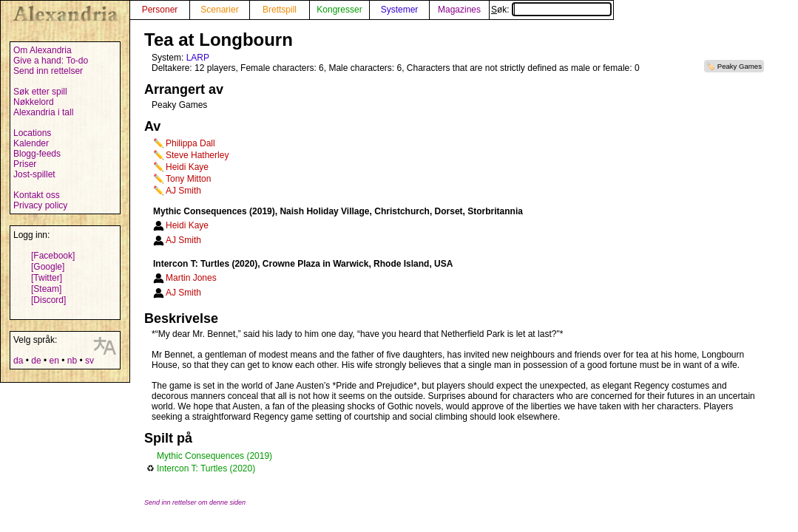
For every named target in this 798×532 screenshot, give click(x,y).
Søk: (551, 10)
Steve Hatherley (197, 155)
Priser (25, 164)
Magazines (459, 10)
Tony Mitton (188, 179)
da (18, 361)
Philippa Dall (190, 143)
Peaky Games (740, 66)
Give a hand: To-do (51, 61)
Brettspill (280, 10)
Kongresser (339, 10)
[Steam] (46, 289)
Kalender (31, 143)
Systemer (400, 10)
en (54, 361)
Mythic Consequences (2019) (214, 456)
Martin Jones (191, 278)
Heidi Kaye (187, 167)
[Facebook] (53, 256)
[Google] (48, 267)
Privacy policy (40, 205)
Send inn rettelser (48, 71)
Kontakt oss (37, 195)
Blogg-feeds (37, 154)
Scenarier (219, 10)
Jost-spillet (34, 174)
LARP (198, 58)
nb (72, 361)
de (36, 361)
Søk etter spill (40, 92)
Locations (32, 133)
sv (89, 361)
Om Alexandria (43, 50)
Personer (160, 10)
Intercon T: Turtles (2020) (206, 468)
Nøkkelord (34, 102)
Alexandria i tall (43, 112)
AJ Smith (183, 191)
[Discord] (48, 300)
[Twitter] (47, 278)
